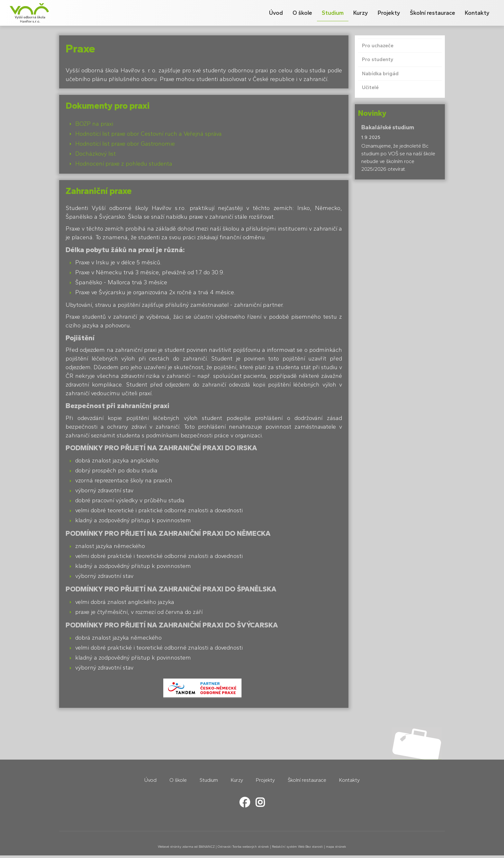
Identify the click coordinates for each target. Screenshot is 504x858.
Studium (333, 13)
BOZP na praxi (94, 124)
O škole (302, 13)
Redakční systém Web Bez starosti (297, 847)
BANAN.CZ (207, 847)
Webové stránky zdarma (175, 847)
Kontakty (477, 13)
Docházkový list (95, 154)
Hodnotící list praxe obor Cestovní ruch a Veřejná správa (148, 134)
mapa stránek (336, 847)
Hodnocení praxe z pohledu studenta (124, 164)
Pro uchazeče (378, 46)
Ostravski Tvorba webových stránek (243, 847)
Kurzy (361, 13)
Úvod (276, 13)
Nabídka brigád (380, 73)
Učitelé (370, 87)
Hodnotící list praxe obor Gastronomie (125, 144)
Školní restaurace (432, 13)
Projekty (389, 13)
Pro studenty (378, 59)
